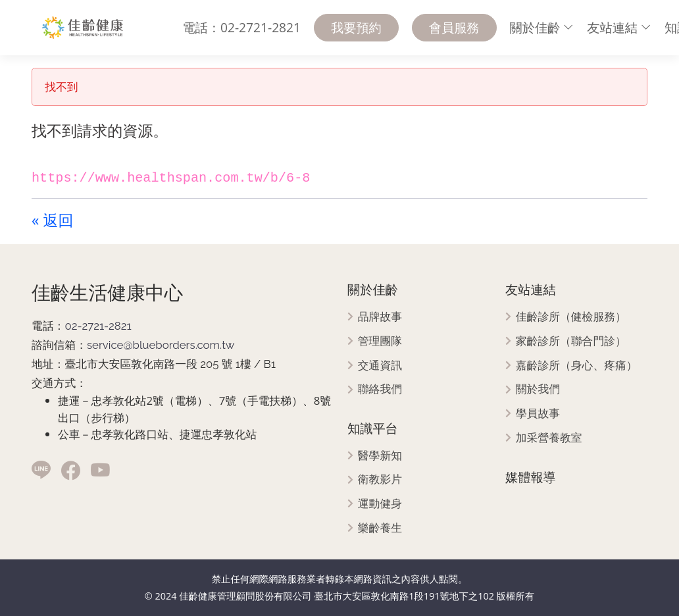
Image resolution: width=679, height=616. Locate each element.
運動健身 (380, 504)
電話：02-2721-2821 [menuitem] (241, 27)
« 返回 (52, 220)
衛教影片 (380, 479)
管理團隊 (380, 341)
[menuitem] (542, 28)
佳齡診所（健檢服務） (571, 317)
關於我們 (538, 389)
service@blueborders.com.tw (161, 345)
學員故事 (538, 414)
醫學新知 (380, 456)
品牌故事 (380, 317)
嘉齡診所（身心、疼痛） (577, 366)
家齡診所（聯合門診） (571, 341)
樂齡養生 (380, 528)
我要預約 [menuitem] (356, 27)
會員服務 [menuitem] (454, 27)
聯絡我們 (380, 389)
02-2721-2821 (98, 326)
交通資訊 (380, 366)
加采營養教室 (549, 438)
